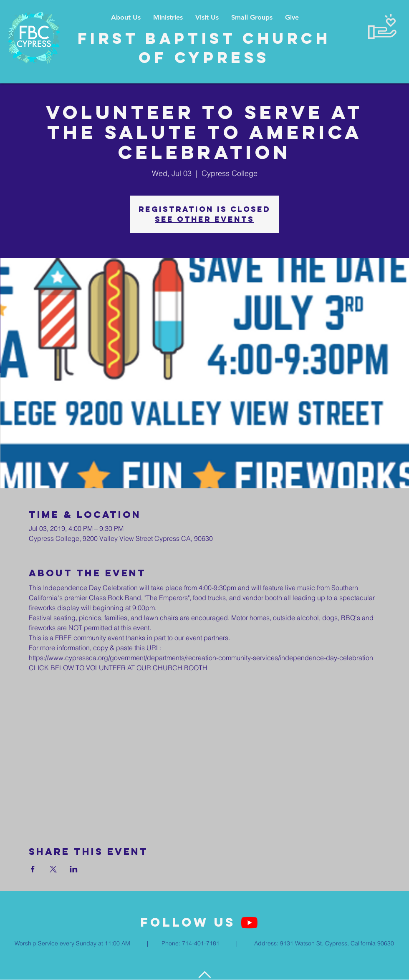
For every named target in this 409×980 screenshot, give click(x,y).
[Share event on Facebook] (33, 869)
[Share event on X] (53, 869)
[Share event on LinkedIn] (74, 869)
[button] (168, 17)
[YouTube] (249, 923)
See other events (204, 219)
